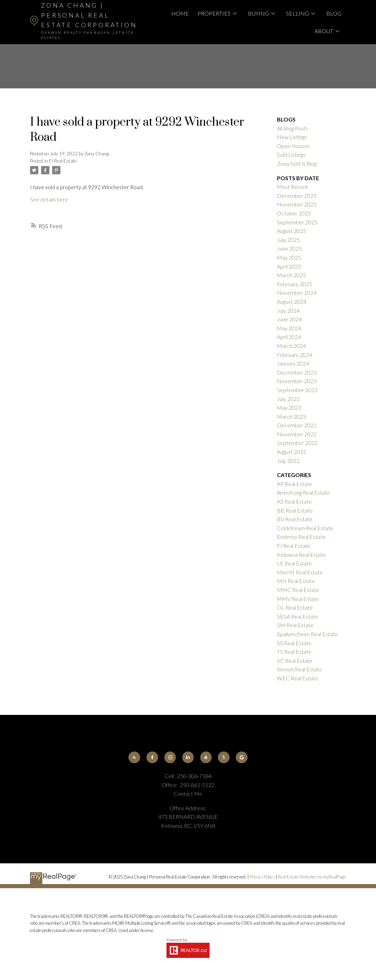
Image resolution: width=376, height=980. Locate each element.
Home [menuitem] (180, 13)
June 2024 (289, 319)
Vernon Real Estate (300, 669)
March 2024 (291, 346)
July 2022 (288, 461)
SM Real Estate (295, 625)
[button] (134, 757)
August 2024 (292, 302)
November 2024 (297, 293)
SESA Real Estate (298, 616)
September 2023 (297, 390)
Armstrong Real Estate (303, 492)
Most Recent (292, 187)
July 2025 (288, 240)
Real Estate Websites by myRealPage (312, 877)
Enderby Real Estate (301, 537)
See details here (49, 199)
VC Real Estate (295, 661)
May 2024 (289, 328)
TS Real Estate (294, 652)
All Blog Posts (293, 128)
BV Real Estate (295, 519)
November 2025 (297, 204)
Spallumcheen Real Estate (307, 634)
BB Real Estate (295, 510)
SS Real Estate (294, 643)
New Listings (292, 137)
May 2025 (289, 257)
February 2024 (295, 355)
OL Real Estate (295, 607)
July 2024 (288, 311)
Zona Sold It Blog (297, 163)
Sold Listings (291, 154)
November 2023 (297, 381)
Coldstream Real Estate (305, 528)
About (324, 31)
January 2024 (293, 363)
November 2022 (297, 434)
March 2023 (291, 416)
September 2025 (297, 222)
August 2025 (292, 231)
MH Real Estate (296, 581)
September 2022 (297, 443)
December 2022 (297, 425)
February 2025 (295, 284)
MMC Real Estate (298, 590)
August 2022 (292, 452)
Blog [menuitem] (334, 13)
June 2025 (289, 248)
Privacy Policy (262, 877)
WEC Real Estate (297, 678)
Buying (258, 13)
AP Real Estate (295, 484)
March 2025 (291, 275)
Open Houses (293, 146)
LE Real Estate (294, 563)
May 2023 (289, 407)
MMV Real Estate (298, 599)
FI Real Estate (63, 161)
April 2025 (289, 266)
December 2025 (297, 196)
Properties (214, 13)
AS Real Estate (294, 501)
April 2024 (289, 337)
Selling (297, 13)
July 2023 (288, 399)
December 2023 (297, 372)
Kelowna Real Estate (301, 555)
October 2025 (294, 213)
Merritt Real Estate (300, 572)
